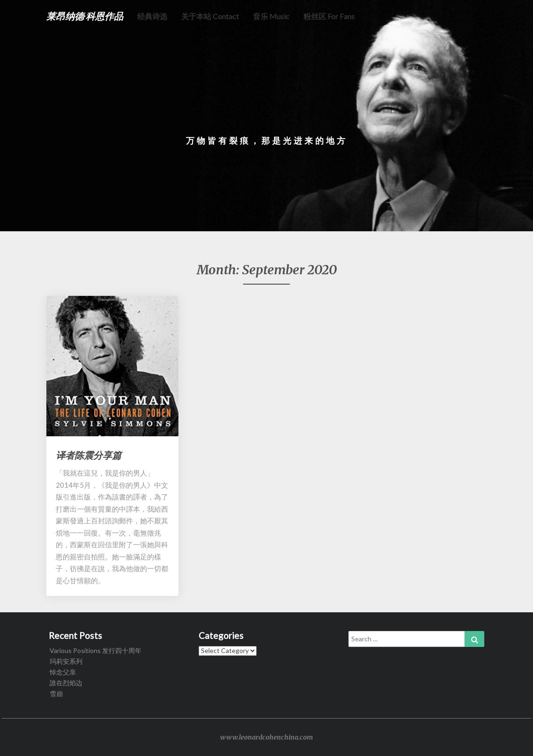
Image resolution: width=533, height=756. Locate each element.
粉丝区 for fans (329, 16)
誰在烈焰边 (66, 683)
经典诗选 (152, 16)
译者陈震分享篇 (89, 455)
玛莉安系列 (66, 661)
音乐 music (271, 16)
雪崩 (56, 694)
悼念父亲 (63, 672)
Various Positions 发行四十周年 (96, 650)
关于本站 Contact (210, 16)
